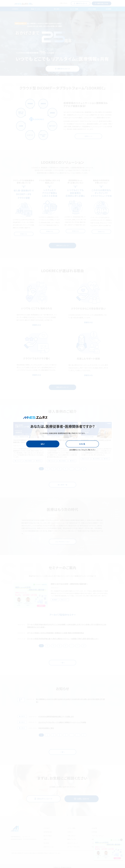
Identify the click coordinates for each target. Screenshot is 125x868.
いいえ (82, 444)
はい (43, 444)
